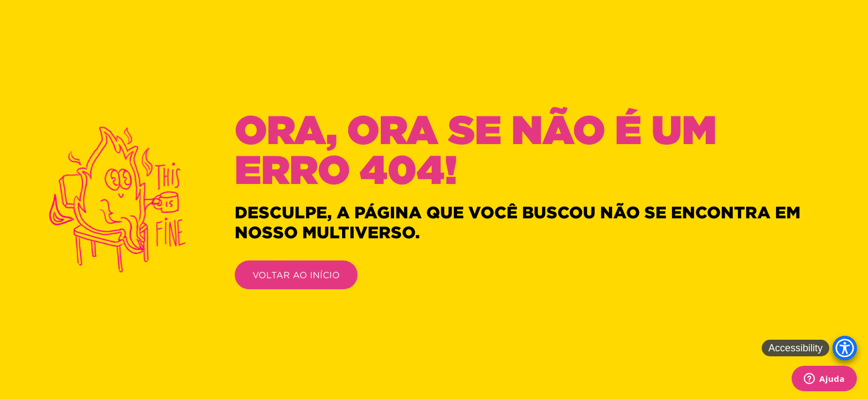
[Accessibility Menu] (845, 348)
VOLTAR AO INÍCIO (296, 275)
